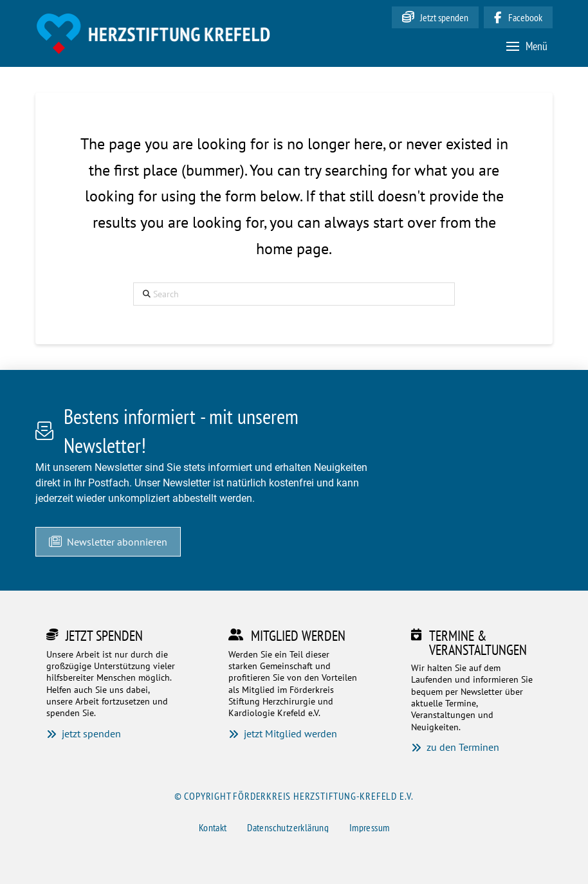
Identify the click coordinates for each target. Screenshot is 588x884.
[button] (527, 46)
